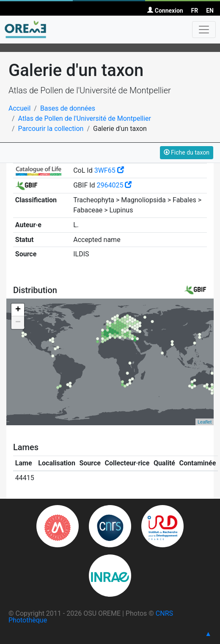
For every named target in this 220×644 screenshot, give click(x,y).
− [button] (18, 323)
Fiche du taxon (187, 152)
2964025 (114, 185)
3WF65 (109, 170)
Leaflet (205, 422)
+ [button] (18, 310)
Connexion (165, 11)
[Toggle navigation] (204, 30)
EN (210, 11)
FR (195, 11)
